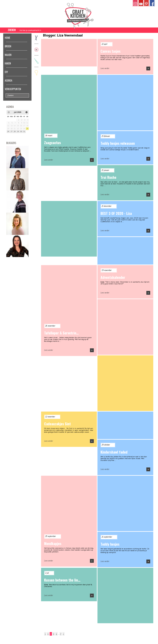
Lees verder (105, 68)
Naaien (8, 55)
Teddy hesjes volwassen (118, 143)
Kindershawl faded (114, 452)
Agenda (9, 80)
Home (7, 38)
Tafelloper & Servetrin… (61, 333)
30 (21, 131)
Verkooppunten (13, 89)
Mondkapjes (53, 544)
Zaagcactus (52, 143)
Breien (8, 46)
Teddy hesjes (110, 544)
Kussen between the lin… (62, 580)
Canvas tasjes (110, 51)
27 (11, 131)
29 (18, 131)
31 (24, 131)
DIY (6, 72)
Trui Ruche (108, 177)
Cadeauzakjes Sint (57, 424)
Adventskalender (113, 277)
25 (27, 129)
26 (8, 131)
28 (15, 131)
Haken (8, 63)
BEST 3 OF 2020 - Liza (116, 213)
